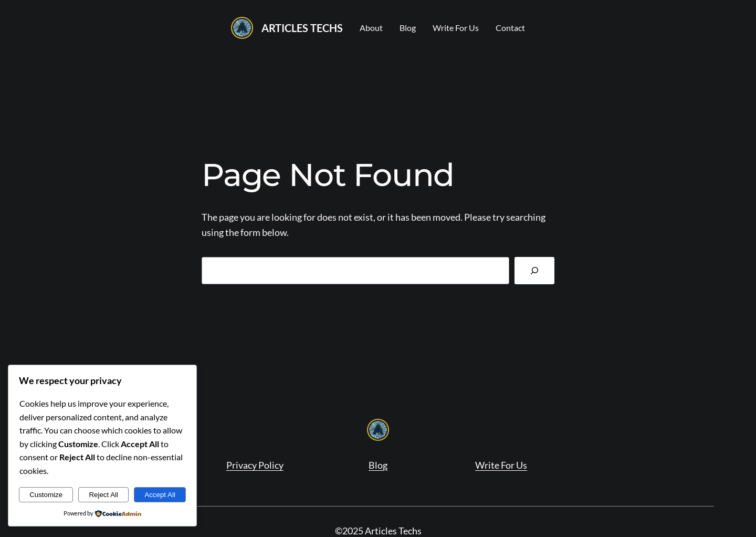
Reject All (103, 495)
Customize (46, 495)
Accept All (160, 495)
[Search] (534, 271)
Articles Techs (302, 28)
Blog (378, 465)
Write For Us (501, 465)
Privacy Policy (255, 465)
